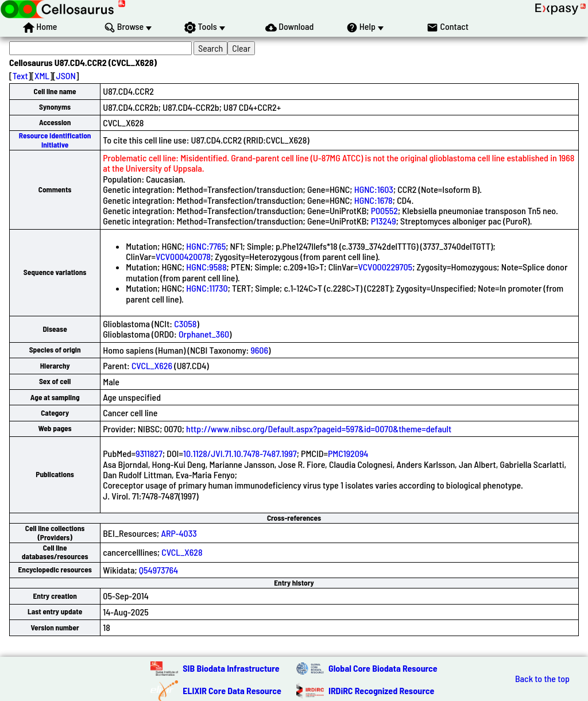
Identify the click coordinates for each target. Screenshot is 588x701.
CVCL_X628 (182, 552)
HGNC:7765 (206, 246)
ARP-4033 (179, 533)
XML (42, 75)
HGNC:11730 (207, 288)
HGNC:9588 (206, 267)
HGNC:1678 (374, 200)
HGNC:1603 (374, 189)
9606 (259, 350)
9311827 (149, 453)
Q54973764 (158, 570)
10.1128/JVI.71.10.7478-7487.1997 (240, 453)
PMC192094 (348, 453)
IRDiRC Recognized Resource (381, 690)
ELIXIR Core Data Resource (232, 690)
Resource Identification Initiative (55, 140)
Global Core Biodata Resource (383, 668)
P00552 (384, 210)
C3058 (185, 324)
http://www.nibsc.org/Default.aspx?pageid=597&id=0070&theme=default (319, 429)
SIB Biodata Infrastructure (231, 668)
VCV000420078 (183, 256)
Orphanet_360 (204, 334)
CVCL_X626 (152, 365)
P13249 (384, 221)
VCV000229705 (385, 267)
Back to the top (542, 679)
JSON (66, 75)
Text (20, 75)
